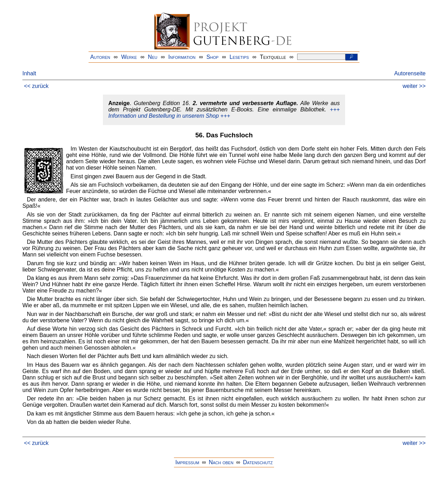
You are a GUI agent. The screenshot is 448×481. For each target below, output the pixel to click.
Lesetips (239, 57)
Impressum (187, 462)
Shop (213, 57)
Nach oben (221, 462)
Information (182, 57)
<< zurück (36, 86)
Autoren (100, 57)
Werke (129, 57)
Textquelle (273, 57)
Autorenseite (410, 73)
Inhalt (29, 73)
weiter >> (414, 86)
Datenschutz (258, 462)
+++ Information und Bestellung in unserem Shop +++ (224, 113)
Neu (153, 57)
